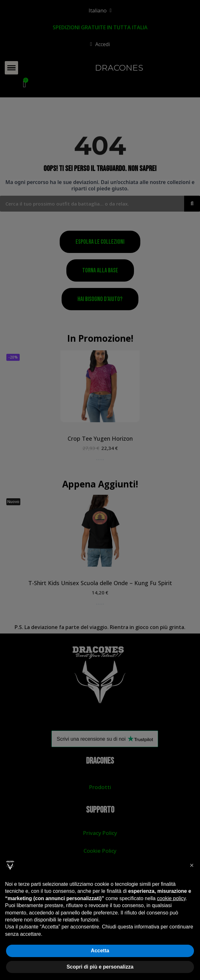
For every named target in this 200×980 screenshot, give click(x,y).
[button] (192, 865)
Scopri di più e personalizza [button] (100, 967)
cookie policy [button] (171, 898)
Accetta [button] (100, 951)
